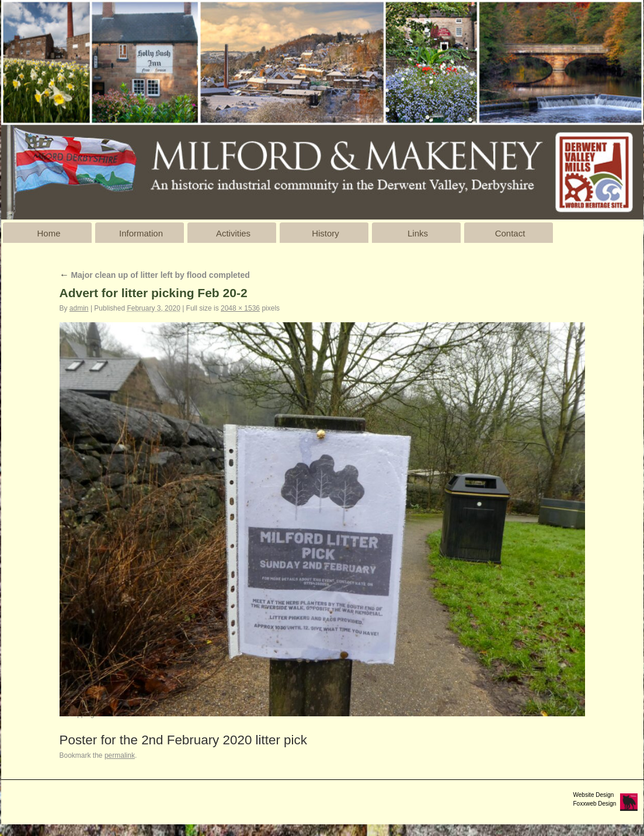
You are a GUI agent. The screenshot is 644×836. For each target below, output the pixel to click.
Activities (233, 233)
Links (418, 233)
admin (79, 308)
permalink (120, 755)
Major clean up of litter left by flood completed (155, 275)
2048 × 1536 (240, 308)
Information (141, 233)
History (326, 233)
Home (48, 233)
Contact (510, 233)
